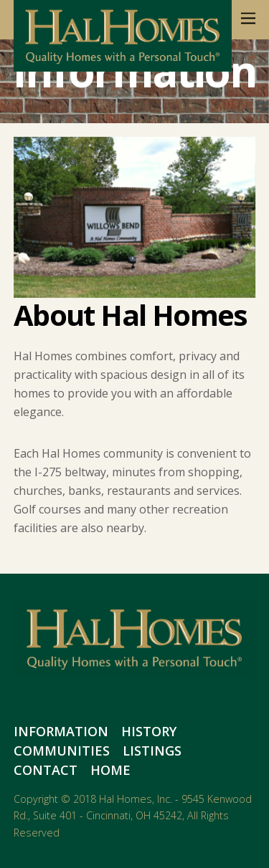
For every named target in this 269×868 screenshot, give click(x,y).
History (149, 731)
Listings (152, 751)
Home (110, 770)
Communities (62, 751)
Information (61, 731)
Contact (46, 770)
